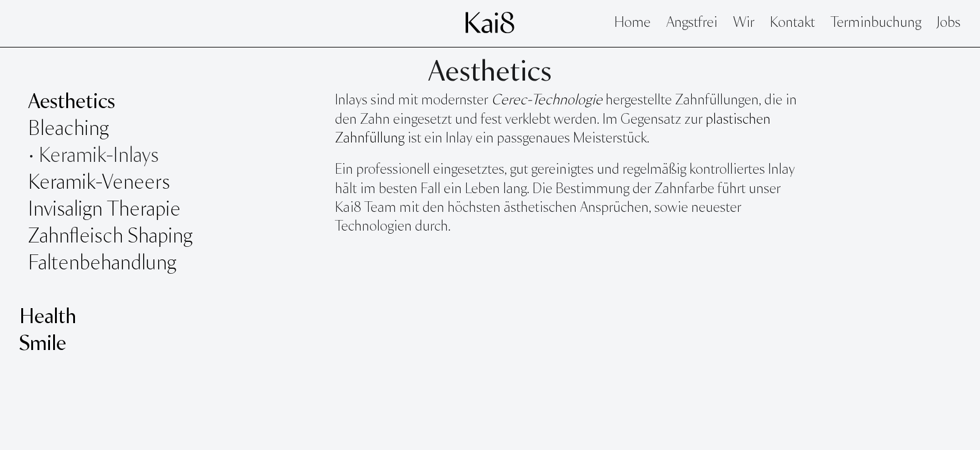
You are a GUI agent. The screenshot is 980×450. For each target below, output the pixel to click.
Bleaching (68, 129)
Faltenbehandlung (102, 264)
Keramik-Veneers (99, 183)
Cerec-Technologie (547, 101)
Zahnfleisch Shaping (110, 237)
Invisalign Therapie (104, 210)
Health (48, 317)
